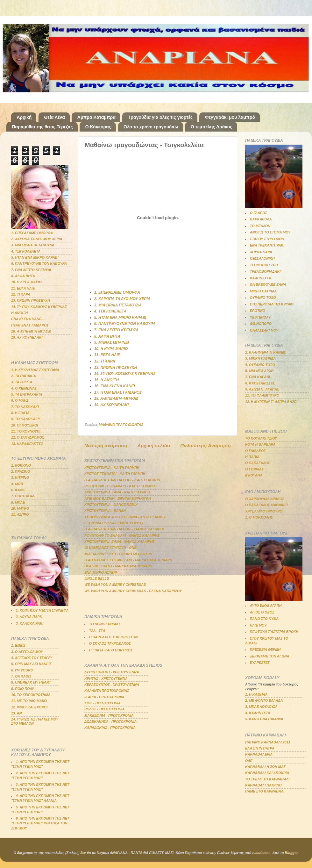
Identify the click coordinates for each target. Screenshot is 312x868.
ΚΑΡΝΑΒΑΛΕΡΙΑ (259, 754)
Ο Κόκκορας (98, 127)
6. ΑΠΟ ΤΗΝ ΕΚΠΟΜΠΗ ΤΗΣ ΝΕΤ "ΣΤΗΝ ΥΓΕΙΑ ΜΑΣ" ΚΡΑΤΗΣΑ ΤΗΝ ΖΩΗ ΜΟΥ (40, 823)
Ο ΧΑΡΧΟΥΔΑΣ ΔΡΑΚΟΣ (265, 499)
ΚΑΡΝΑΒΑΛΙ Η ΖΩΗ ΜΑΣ (265, 767)
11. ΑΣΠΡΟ (20, 514)
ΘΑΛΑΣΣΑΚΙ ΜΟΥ (264, 330)
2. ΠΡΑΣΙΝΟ (21, 471)
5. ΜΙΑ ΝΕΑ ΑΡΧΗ (259, 371)
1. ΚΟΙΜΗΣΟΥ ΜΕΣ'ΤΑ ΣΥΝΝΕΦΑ (42, 610)
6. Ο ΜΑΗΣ (20, 400)
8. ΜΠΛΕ (18, 502)
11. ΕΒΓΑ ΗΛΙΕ (107, 355)
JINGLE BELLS (97, 578)
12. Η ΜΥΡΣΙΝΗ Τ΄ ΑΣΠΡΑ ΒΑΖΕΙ (271, 402)
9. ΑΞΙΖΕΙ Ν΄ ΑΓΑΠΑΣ (262, 389)
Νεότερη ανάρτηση (106, 445)
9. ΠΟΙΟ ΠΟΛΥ (23, 689)
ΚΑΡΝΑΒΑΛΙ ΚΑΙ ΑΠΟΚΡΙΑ (267, 773)
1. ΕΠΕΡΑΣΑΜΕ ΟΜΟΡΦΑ (117, 292)
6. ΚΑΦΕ (18, 490)
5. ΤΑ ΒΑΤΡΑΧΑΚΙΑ (27, 394)
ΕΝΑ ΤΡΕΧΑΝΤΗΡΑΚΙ (267, 245)
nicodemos (261, 853)
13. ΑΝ (16, 713)
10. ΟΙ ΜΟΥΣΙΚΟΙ (25, 425)
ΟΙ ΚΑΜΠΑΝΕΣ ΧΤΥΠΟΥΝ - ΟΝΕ (110, 548)
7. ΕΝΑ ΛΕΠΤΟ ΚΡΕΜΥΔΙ (116, 330)
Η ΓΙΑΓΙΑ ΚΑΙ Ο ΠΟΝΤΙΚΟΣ (111, 650)
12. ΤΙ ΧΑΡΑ (105, 361)
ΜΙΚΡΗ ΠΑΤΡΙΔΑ (263, 291)
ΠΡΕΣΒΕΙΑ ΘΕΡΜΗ (265, 649)
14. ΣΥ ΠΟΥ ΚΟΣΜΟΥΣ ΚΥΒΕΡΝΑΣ (125, 374)
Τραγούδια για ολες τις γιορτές (160, 117)
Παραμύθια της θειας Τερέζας (43, 127)
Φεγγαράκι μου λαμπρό (230, 117)
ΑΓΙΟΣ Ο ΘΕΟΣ (262, 612)
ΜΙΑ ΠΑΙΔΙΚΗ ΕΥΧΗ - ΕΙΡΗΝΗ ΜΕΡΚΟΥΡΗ (118, 554)
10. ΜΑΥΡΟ (20, 508)
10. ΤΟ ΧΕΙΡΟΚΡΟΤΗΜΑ (31, 695)
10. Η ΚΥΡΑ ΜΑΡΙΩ (111, 349)
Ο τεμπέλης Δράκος (212, 127)
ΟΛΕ (249, 761)
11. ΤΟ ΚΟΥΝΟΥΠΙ (26, 431)
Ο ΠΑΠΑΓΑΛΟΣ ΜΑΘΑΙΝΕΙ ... (268, 505)
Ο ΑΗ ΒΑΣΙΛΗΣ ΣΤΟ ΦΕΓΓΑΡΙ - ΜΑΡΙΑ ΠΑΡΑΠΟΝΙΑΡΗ (128, 560)
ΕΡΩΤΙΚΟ (258, 311)
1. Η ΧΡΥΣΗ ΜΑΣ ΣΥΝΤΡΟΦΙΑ (35, 370)
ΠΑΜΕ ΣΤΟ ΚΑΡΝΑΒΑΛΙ (265, 791)
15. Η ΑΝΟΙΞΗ (106, 380)
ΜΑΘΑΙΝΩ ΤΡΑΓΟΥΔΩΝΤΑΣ (121, 425)
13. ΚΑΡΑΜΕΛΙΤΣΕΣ (27, 444)
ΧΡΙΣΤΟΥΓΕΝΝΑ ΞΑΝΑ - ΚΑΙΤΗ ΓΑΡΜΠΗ (117, 492)
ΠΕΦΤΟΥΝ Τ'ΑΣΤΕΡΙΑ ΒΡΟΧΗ (274, 632)
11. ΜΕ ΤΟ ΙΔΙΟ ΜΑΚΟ (29, 701)
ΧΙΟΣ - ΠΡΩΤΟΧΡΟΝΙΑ (103, 703)
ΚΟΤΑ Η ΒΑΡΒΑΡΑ (260, 444)
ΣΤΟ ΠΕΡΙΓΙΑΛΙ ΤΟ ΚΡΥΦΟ (272, 304)
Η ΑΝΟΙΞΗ (19, 313)
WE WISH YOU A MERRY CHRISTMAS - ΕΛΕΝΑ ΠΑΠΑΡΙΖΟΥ (133, 591)
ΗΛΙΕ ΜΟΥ (258, 625)
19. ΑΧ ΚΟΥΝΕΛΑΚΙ (111, 405)
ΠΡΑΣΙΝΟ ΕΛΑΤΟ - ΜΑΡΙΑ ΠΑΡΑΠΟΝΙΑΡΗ (118, 566)
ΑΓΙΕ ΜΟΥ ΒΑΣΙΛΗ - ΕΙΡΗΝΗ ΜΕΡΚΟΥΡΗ (118, 499)
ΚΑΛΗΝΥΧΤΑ (260, 278)
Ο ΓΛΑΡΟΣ (259, 213)
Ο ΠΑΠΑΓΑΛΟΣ (258, 463)
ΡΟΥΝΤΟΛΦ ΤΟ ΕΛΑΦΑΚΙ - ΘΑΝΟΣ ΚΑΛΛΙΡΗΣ (122, 535)
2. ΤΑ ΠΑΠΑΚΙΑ (24, 376)
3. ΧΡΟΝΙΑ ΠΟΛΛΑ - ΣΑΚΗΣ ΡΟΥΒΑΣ (114, 523)
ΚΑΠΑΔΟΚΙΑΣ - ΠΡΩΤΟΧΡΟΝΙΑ (110, 728)
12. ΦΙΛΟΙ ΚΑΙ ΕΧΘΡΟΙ (29, 707)
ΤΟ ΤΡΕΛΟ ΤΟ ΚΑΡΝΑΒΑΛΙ (267, 779)
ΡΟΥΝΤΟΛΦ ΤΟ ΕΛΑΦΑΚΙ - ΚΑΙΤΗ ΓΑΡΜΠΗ (120, 486)
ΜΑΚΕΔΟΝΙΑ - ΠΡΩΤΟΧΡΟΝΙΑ (109, 715)
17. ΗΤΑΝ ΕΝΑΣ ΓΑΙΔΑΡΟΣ (118, 392)
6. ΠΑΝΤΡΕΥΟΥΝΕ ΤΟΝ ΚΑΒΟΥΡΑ (125, 324)
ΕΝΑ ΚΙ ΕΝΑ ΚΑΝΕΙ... (28, 319)
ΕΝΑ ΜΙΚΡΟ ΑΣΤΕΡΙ (101, 572)
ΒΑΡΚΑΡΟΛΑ (261, 219)
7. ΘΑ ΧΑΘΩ (21, 676)
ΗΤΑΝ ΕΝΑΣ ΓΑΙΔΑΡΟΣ (30, 325)
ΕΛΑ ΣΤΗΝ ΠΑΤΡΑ (260, 748)
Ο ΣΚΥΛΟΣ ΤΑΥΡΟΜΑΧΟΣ (110, 643)
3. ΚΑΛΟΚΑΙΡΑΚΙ (30, 623)
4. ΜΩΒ (17, 484)
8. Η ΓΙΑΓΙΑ (20, 413)
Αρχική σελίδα (154, 445)
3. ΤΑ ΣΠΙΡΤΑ (22, 382)
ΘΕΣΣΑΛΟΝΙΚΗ (262, 258)
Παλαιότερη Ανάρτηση (206, 445)
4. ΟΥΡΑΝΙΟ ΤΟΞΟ (260, 365)
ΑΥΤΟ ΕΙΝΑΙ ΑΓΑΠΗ (266, 606)
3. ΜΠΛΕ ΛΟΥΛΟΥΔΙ (261, 707)
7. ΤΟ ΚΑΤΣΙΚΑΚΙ (25, 407)
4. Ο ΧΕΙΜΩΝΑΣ (24, 388)
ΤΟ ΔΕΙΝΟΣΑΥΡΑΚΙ (104, 624)
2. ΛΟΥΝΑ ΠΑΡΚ (29, 617)
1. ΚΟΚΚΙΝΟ (21, 465)
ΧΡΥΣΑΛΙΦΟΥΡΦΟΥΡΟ (264, 511)
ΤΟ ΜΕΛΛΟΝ (260, 226)
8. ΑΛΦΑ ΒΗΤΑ (107, 336)
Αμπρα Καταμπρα (96, 117)
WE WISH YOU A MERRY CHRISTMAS (115, 585)
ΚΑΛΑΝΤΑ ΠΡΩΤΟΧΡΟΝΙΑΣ (107, 691)
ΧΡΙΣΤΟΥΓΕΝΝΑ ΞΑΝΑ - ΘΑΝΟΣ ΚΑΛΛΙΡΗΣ (120, 542)
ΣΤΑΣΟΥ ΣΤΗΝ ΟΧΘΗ (267, 239)
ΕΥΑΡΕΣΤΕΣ (260, 663)
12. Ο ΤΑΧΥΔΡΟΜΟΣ (28, 437)
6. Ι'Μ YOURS (22, 670)
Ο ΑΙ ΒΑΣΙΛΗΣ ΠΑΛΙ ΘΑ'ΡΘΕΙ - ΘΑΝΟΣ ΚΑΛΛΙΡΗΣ (125, 529)
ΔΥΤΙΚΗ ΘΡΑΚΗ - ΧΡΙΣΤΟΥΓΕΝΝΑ (112, 672)
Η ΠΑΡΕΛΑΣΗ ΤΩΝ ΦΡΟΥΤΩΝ (113, 637)
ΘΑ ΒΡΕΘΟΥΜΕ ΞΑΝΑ (268, 284)
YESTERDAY (260, 317)
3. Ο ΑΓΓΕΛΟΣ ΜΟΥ (27, 652)
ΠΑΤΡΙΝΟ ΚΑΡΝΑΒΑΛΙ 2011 (268, 742)
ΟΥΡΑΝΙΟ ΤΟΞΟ (263, 298)
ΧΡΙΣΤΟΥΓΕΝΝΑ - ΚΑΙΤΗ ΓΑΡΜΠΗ (112, 468)
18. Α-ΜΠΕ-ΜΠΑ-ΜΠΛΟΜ (116, 398)
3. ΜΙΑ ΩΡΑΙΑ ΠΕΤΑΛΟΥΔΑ (118, 305)
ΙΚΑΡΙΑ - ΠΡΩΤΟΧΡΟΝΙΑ (104, 697)
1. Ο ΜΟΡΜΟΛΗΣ (259, 517)
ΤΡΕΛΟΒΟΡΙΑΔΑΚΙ (265, 271)
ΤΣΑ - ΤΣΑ (97, 631)
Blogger (291, 853)
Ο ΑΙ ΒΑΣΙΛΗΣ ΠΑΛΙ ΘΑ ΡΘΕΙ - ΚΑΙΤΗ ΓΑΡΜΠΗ (122, 480)
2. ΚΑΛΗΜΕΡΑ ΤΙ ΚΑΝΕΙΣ (266, 352)
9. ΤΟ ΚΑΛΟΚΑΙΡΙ (25, 419)
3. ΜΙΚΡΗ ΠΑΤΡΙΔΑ (260, 358)
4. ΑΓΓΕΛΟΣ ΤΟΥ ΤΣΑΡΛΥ (32, 658)
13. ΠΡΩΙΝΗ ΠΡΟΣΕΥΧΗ (116, 368)
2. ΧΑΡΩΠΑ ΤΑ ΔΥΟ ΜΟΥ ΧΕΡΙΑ (122, 299)
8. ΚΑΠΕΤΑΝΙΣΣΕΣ (260, 383)
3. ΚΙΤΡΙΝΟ (20, 477)
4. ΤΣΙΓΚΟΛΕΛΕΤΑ (110, 311)
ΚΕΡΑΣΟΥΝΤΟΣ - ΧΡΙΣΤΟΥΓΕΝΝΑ (112, 685)
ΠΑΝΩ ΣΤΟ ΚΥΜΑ (264, 619)
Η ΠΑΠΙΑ (252, 457)
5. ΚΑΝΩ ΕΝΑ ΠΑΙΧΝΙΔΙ (264, 719)
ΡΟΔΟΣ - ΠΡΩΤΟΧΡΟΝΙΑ (105, 709)
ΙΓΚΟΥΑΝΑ (254, 475)
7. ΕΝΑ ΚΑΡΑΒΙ (258, 377)
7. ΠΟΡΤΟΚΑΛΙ (23, 496)
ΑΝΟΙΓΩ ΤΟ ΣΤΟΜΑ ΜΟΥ (270, 232)
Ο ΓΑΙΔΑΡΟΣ (255, 451)
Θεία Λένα (54, 117)
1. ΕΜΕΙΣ (18, 645)
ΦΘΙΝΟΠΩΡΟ (261, 324)
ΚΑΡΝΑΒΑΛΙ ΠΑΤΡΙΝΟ (263, 785)
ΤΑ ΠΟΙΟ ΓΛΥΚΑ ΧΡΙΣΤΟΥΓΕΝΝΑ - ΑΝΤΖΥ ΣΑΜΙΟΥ (125, 517)
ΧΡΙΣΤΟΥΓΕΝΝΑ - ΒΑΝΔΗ (105, 511)
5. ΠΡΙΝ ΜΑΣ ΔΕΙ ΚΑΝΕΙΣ (31, 664)
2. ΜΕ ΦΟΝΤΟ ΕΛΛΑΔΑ (264, 700)
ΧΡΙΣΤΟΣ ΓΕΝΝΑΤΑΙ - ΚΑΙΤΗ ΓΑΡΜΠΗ (115, 474)
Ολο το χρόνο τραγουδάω (151, 127)
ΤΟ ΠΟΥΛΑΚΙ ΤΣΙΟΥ (261, 438)
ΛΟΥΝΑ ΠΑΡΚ (261, 252)
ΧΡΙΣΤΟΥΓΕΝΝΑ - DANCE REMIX (111, 505)
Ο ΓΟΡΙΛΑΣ (254, 469)
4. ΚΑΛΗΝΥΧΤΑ (258, 713)
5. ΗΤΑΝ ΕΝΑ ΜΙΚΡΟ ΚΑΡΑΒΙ (120, 318)
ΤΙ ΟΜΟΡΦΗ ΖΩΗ (264, 265)
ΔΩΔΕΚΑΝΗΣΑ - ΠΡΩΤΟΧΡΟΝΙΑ (110, 721)
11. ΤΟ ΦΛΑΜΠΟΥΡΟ (262, 395)
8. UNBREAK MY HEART (31, 682)
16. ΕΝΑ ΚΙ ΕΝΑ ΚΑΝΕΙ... (116, 386)
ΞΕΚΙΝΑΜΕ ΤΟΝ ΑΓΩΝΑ (269, 656)
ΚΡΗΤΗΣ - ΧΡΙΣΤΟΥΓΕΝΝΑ (106, 678)
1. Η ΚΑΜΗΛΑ (256, 694)
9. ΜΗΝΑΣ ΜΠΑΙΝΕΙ (112, 342)
